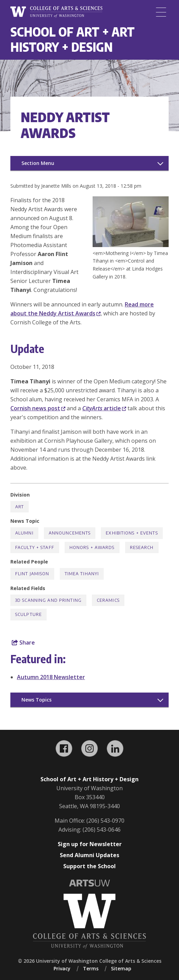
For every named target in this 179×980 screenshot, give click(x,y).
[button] (131, 245)
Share (23, 643)
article (104, 408)
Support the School (89, 866)
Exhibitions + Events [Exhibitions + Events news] (132, 533)
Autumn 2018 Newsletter (51, 677)
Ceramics (108, 600)
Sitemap (121, 968)
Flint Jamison (32, 574)
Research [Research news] (142, 547)
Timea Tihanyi (82, 574)
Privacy (62, 968)
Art (20, 507)
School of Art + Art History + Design (73, 39)
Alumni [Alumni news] (24, 533)
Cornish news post (38, 408)
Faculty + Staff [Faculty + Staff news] (35, 547)
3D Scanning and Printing (48, 600)
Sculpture (29, 614)
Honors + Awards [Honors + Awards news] (92, 547)
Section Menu (38, 163)
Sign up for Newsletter (90, 844)
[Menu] (161, 12)
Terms (91, 968)
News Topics (36, 700)
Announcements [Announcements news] (70, 533)
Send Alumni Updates (89, 855)
